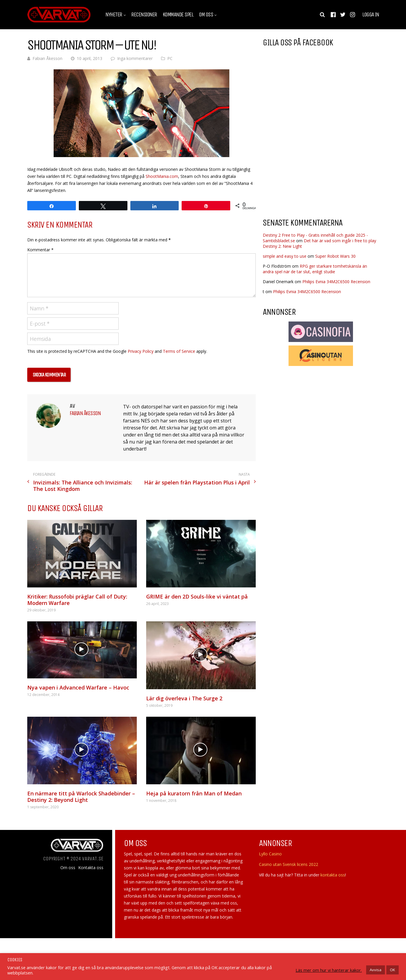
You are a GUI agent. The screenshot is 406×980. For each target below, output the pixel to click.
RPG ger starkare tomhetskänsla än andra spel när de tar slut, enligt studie (315, 269)
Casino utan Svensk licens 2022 (289, 864)
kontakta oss (333, 875)
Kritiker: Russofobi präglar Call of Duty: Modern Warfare (77, 600)
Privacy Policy (141, 351)
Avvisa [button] (376, 970)
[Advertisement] (312, 166)
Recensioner (144, 15)
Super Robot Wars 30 (335, 256)
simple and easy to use (285, 256)
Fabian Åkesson (47, 58)
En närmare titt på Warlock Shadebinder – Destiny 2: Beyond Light (81, 797)
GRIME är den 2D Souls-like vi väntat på (197, 596)
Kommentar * (40, 250)
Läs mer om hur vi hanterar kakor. (329, 970)
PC (170, 58)
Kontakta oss (91, 868)
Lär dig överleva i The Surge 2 (184, 698)
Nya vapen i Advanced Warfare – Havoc (78, 687)
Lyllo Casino (270, 854)
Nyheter (114, 15)
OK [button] (393, 970)
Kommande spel (178, 15)
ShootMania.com (162, 176)
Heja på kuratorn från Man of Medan (194, 793)
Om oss (206, 15)
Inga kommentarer (135, 58)
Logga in (371, 15)
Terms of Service (179, 351)
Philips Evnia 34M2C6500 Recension (336, 282)
